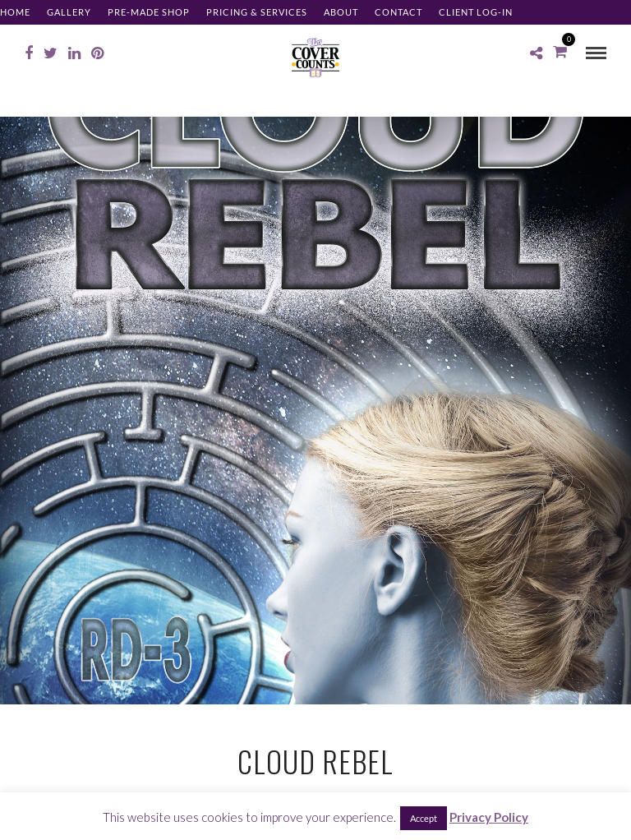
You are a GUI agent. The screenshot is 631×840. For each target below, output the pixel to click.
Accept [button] (424, 818)
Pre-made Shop (149, 12)
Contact (398, 12)
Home (15, 12)
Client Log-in (476, 12)
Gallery (69, 12)
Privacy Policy (489, 817)
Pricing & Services (257, 12)
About (341, 12)
